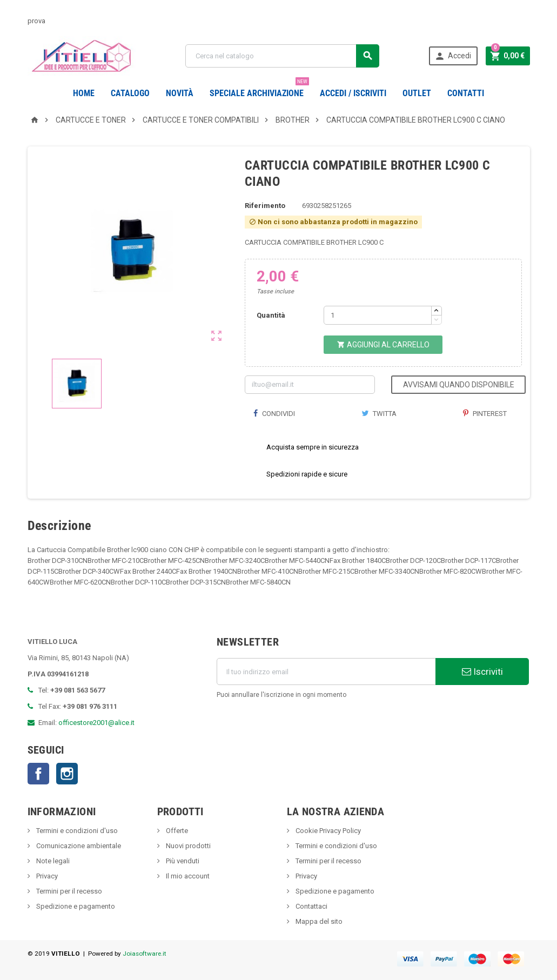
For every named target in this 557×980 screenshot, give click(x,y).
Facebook (38, 774)
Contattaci (311, 906)
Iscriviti (482, 672)
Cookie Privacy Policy (327, 831)
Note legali (52, 861)
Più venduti (182, 861)
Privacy (46, 876)
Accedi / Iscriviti (353, 93)
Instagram (67, 774)
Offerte (176, 831)
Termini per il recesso (68, 891)
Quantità (271, 315)
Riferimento (265, 206)
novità (180, 93)
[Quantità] (378, 315)
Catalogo (130, 93)
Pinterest (485, 414)
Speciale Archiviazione (259, 89)
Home (84, 93)
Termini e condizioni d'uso (76, 831)
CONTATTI (466, 93)
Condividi (274, 414)
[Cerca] (282, 56)
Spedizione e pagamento (75, 906)
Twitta (379, 414)
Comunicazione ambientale (78, 846)
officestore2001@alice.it (96, 723)
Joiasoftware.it (145, 954)
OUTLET (417, 93)
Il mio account (187, 876)
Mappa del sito (318, 921)
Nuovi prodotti (187, 846)
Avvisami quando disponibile (459, 385)
